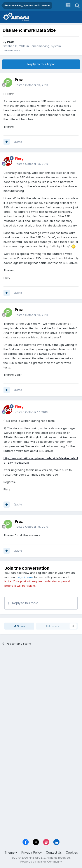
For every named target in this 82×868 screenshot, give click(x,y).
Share (19, 626)
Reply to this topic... (24, 603)
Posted (31, 85)
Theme (11, 852)
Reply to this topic (41, 64)
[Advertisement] (41, 694)
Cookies (72, 852)
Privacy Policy (32, 852)
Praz (10, 42)
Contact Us (54, 852)
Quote (18, 142)
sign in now (25, 577)
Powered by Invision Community (41, 862)
